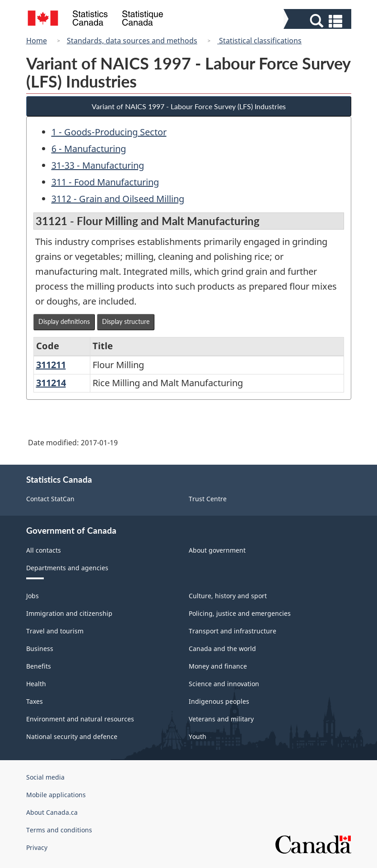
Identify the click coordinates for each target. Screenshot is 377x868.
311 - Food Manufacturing (105, 182)
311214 (51, 383)
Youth (198, 736)
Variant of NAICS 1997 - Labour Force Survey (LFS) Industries (189, 106)
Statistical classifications (259, 41)
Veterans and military (221, 719)
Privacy (37, 847)
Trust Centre (208, 499)
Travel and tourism (55, 631)
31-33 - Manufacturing (98, 165)
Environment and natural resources (80, 719)
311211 (51, 365)
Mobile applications (56, 795)
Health (36, 684)
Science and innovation (224, 684)
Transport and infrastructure (233, 631)
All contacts (44, 550)
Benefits (39, 666)
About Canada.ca (52, 812)
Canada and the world (222, 649)
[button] (319, 21)
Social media (45, 777)
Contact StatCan (50, 499)
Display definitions (64, 321)
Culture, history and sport (228, 596)
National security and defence (72, 736)
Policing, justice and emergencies (240, 613)
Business (40, 649)
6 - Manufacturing (89, 149)
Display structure (126, 321)
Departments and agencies (67, 568)
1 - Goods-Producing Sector (109, 132)
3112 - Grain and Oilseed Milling (118, 199)
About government (217, 550)
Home (37, 41)
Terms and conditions (59, 830)
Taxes (35, 701)
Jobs (33, 596)
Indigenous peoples (219, 701)
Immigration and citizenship (69, 613)
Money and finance (218, 666)
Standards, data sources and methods (132, 41)
